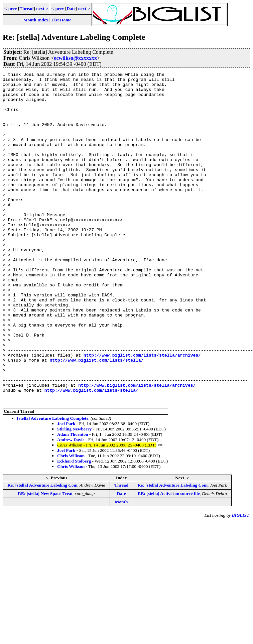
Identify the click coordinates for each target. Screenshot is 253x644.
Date (71, 9)
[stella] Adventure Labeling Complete (53, 484)
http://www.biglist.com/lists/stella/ (96, 418)
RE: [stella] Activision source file (169, 560)
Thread (26, 9)
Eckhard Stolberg (74, 527)
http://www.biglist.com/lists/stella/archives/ (142, 412)
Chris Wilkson (71, 522)
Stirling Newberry (74, 495)
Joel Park (66, 490)
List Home (61, 20)
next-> (42, 9)
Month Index (36, 20)
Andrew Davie (71, 506)
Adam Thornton (73, 500)
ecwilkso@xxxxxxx (75, 58)
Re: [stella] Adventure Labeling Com (42, 551)
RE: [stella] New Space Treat (45, 560)
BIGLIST (240, 581)
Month (121, 568)
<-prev (11, 9)
